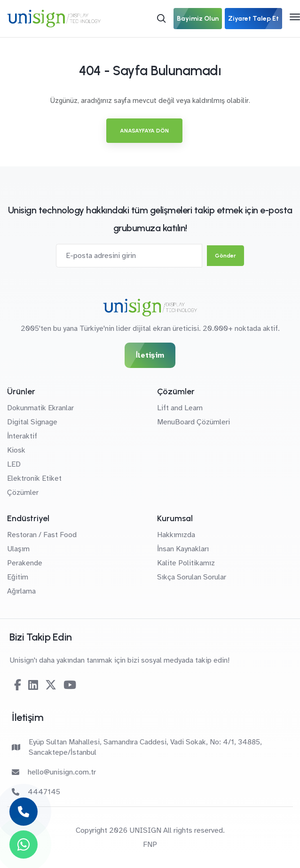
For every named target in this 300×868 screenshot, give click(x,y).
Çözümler (23, 493)
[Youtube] (70, 685)
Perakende (25, 563)
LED (14, 464)
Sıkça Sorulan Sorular (192, 577)
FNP (150, 845)
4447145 (36, 792)
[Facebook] (18, 685)
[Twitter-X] (51, 685)
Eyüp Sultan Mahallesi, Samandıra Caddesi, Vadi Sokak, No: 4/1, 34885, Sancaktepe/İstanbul (137, 747)
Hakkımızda (176, 535)
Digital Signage (32, 422)
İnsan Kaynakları (183, 549)
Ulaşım (18, 549)
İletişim (150, 355)
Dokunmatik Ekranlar (40, 408)
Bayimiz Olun (198, 19)
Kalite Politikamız (186, 563)
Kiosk (16, 450)
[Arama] (161, 18)
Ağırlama (21, 591)
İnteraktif (22, 436)
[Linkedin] (33, 685)
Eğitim (18, 577)
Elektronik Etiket (34, 478)
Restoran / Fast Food (42, 535)
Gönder (225, 256)
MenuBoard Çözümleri (193, 422)
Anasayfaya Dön (144, 131)
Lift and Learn (180, 408)
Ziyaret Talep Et (253, 19)
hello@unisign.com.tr (54, 772)
